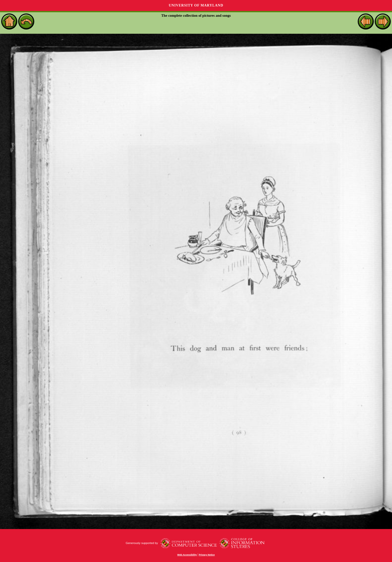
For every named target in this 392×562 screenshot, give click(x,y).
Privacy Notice (207, 555)
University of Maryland (196, 5)
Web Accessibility (187, 555)
